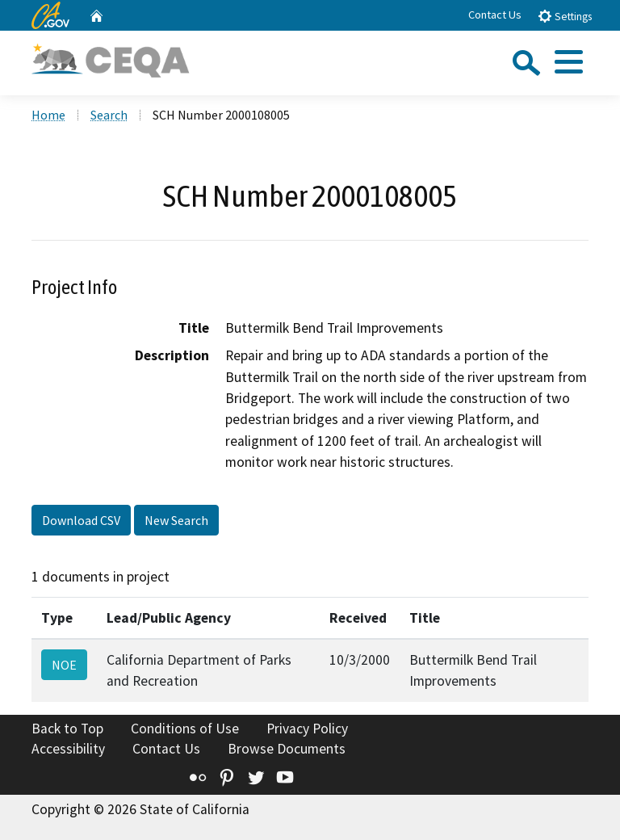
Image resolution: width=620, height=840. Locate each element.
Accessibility (68, 749)
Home (48, 115)
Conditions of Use (185, 729)
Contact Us (495, 15)
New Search (176, 520)
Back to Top (67, 729)
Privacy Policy (307, 729)
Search (109, 115)
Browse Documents (287, 749)
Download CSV (81, 520)
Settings (565, 16)
